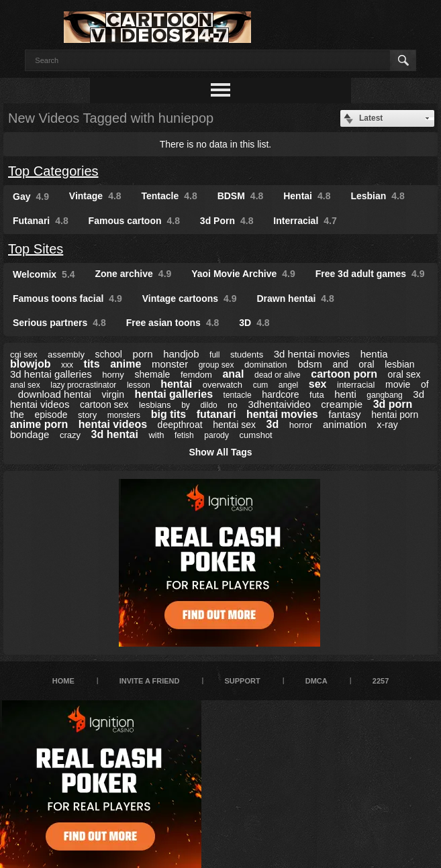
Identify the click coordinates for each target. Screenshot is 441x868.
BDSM (241, 196)
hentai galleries (174, 394)
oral (366, 364)
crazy (70, 435)
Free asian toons (173, 323)
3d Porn (227, 221)
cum (261, 385)
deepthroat (180, 425)
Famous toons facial (67, 299)
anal (233, 374)
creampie (342, 404)
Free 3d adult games (370, 274)
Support (242, 681)
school (109, 354)
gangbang (384, 395)
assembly (66, 355)
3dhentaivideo (279, 404)
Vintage (95, 196)
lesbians (155, 405)
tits (92, 364)
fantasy (344, 414)
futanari (216, 414)
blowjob (30, 364)
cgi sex (23, 355)
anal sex (25, 385)
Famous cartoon (134, 221)
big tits (168, 414)
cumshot (256, 435)
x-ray (388, 425)
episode (51, 415)
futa (317, 395)
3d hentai (115, 434)
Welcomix (44, 274)
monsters (124, 415)
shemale (152, 374)
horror (301, 425)
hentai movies (282, 414)
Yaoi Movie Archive (243, 274)
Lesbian (377, 196)
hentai (176, 384)
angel (288, 385)
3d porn (393, 404)
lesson (139, 385)
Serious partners (59, 323)
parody (216, 435)
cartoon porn (344, 374)
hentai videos (113, 424)
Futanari (41, 221)
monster (170, 364)
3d (273, 424)
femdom (196, 375)
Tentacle (169, 196)
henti (345, 394)
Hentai (307, 196)
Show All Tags (220, 452)
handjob (181, 354)
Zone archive (133, 274)
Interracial (305, 221)
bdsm (310, 364)
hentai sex (234, 425)
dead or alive (278, 375)
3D (254, 323)
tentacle (238, 395)
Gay (31, 197)
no (232, 405)
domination (266, 365)
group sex (216, 365)
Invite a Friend (150, 681)
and (340, 364)
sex (318, 384)
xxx (67, 365)
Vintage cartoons (190, 299)
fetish (184, 435)
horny (113, 375)
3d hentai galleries (51, 374)
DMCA (316, 681)
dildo (208, 405)
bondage (30, 434)
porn (143, 354)
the (17, 414)
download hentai (55, 394)
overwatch (223, 385)
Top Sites (36, 249)
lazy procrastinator (83, 385)
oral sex (404, 374)
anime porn (39, 424)
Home (63, 681)
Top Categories (53, 171)
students (247, 355)
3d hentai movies (312, 354)
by (186, 405)
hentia (374, 354)
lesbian (399, 364)
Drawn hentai (295, 299)
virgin (113, 394)
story (87, 415)
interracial (356, 385)
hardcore (280, 394)
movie (398, 384)
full (214, 355)
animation (345, 424)
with (156, 435)
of (425, 384)
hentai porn (395, 415)
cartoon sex (104, 404)
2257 (381, 681)
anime (126, 364)
